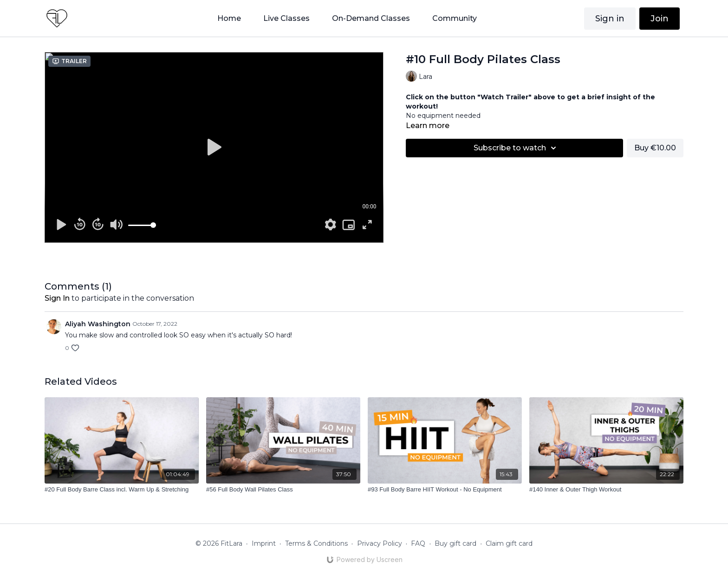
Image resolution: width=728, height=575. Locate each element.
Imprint (264, 543)
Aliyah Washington (98, 324)
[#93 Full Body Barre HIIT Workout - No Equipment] (445, 490)
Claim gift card (509, 543)
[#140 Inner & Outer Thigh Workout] (606, 490)
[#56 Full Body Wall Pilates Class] (283, 490)
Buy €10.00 (655, 148)
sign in (57, 298)
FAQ (418, 543)
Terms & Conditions (316, 543)
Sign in (610, 19)
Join (660, 19)
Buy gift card (455, 543)
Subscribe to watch (516, 148)
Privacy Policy (380, 543)
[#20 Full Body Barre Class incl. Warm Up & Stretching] (122, 490)
